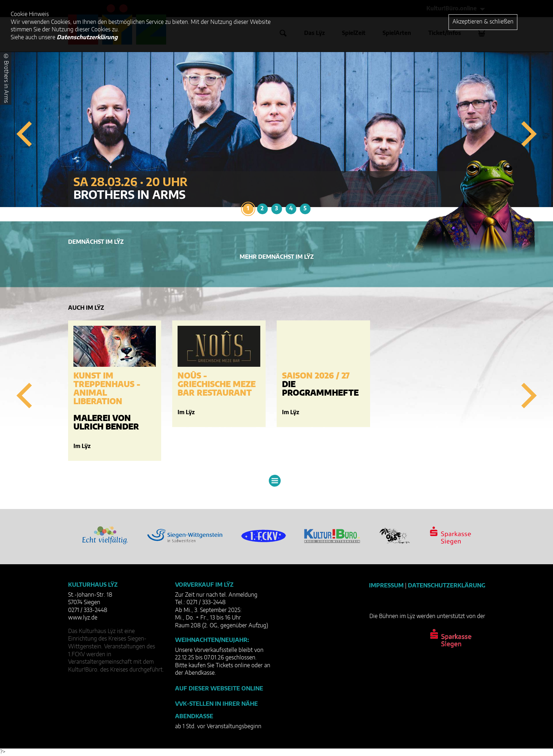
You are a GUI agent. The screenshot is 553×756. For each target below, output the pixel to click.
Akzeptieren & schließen (483, 22)
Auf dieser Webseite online (219, 689)
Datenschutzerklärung (447, 586)
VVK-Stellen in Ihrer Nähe (216, 704)
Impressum (386, 586)
